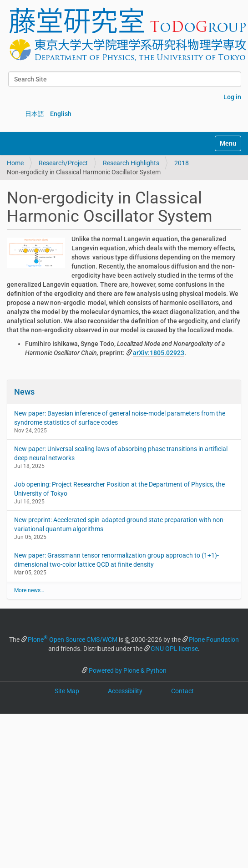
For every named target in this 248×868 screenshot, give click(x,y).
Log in (232, 97)
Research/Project (63, 163)
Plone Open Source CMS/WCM (73, 640)
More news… (29, 590)
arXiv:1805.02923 (159, 353)
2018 (182, 163)
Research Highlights (131, 163)
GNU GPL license (174, 649)
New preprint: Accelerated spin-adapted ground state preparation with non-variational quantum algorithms (120, 524)
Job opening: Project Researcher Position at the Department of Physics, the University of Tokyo (119, 489)
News (24, 392)
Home (15, 163)
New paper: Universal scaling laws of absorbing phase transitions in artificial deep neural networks (121, 453)
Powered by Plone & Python (128, 670)
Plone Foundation (214, 640)
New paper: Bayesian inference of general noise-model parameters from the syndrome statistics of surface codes (120, 418)
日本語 (35, 114)
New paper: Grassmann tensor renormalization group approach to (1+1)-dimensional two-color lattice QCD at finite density (116, 560)
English (61, 114)
